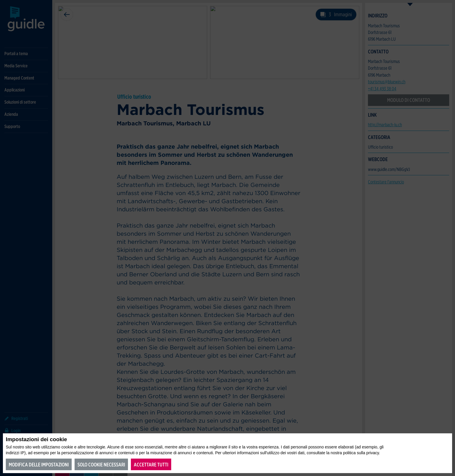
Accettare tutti (151, 465)
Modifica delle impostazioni (39, 465)
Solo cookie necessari (101, 465)
